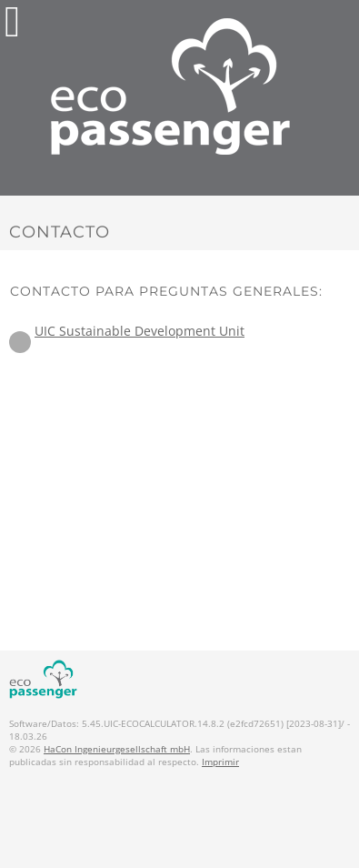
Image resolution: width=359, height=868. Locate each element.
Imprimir (220, 762)
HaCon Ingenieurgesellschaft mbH (117, 749)
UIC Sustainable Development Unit (140, 331)
